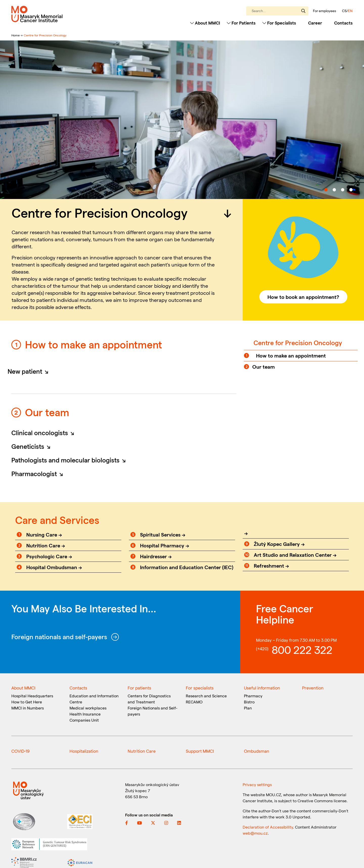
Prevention (313, 688)
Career (315, 23)
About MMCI (23, 688)
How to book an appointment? (303, 297)
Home (16, 35)
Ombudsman (257, 751)
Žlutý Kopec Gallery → (279, 544)
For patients (139, 688)
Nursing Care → (44, 535)
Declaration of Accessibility (268, 827)
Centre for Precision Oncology (45, 35)
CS (344, 11)
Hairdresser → (156, 556)
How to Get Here (27, 702)
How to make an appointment (291, 355)
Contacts (343, 23)
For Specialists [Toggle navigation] (279, 23)
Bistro (249, 702)
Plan (248, 708)
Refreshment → (271, 566)
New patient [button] (29, 371)
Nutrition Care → (46, 545)
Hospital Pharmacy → (165, 545)
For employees (324, 11)
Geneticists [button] (32, 446)
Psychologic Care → (49, 556)
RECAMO (194, 702)
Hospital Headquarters (32, 696)
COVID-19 (20, 751)
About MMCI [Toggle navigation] (205, 23)
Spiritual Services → (163, 535)
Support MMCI (200, 751)
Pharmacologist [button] (39, 474)
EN (350, 11)
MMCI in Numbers (28, 708)
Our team (264, 367)
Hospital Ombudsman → (54, 567)
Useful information (262, 688)
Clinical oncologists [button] (44, 433)
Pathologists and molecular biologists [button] (70, 460)
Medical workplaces (88, 708)
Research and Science (206, 696)
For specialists (200, 688)
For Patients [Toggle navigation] (241, 23)
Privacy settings (257, 784)
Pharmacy (253, 696)
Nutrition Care (142, 751)
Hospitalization (84, 751)
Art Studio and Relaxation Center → (295, 555)
